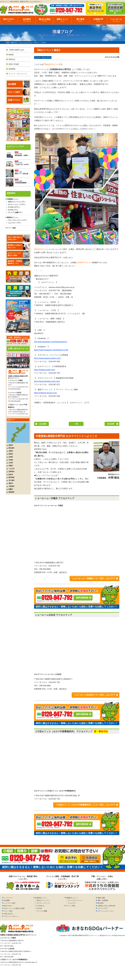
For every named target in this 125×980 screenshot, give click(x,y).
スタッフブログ (103, 908)
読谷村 (11, 475)
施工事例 (80, 20)
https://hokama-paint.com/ (45, 370)
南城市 (11, 445)
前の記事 (111, 424)
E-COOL (39, 908)
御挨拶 (11, 55)
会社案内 (27, 20)
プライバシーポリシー (11, 916)
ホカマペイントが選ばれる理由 (19, 254)
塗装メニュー (62, 20)
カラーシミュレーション (106, 911)
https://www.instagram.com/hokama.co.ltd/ (51, 350)
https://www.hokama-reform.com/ (47, 358)
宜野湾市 (11, 472)
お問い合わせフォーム (18, 349)
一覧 (76, 424)
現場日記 (12, 59)
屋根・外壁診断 (103, 900)
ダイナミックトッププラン (17, 204)
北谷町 (11, 463)
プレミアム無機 (42, 911)
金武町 (11, 457)
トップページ (8, 898)
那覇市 (11, 489)
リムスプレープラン (15, 223)
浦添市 (11, 483)
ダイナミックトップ (43, 903)
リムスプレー (72, 903)
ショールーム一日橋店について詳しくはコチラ (94, 578)
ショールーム (116, 20)
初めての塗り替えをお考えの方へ (19, 238)
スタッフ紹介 (19, 92)
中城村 (11, 460)
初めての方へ (9, 20)
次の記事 (43, 424)
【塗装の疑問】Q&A (16, 50)
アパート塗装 (11, 228)
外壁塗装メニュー (41, 898)
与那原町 (11, 486)
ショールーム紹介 (10, 903)
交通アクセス (19, 100)
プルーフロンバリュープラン (18, 220)
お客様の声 (98, 20)
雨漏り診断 (101, 898)
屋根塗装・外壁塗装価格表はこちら (19, 262)
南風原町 (11, 492)
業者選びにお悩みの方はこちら (19, 246)
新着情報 (12, 69)
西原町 (11, 454)
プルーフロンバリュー (75, 900)
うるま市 (11, 469)
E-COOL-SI (40, 906)
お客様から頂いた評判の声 (106, 906)
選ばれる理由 (45, 20)
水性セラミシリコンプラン (17, 202)
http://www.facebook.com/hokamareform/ (51, 342)
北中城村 (11, 480)
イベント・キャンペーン (43, 57)
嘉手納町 (11, 477)
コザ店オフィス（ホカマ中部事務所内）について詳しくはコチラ (85, 805)
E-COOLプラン (13, 210)
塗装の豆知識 (14, 64)
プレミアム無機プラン (15, 212)
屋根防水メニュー (72, 898)
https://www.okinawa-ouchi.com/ (47, 381)
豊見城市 (11, 448)
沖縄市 (11, 466)
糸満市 (11, 451)
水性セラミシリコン (43, 900)
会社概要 (19, 84)
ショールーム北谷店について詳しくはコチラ (95, 695)
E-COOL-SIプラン (14, 207)
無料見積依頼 (82, 598)
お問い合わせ (8, 914)
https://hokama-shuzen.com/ (46, 393)
